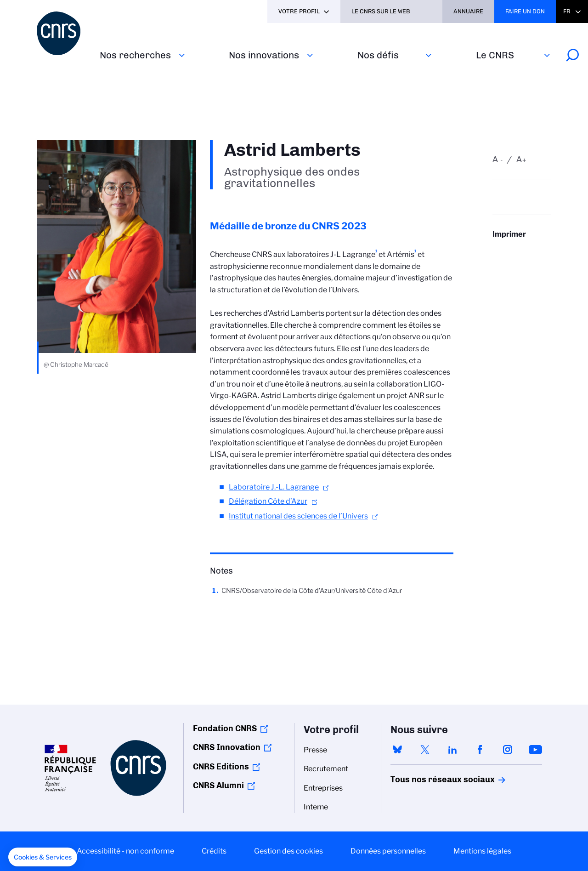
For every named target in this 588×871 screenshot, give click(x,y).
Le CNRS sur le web (381, 11)
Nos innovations (264, 55)
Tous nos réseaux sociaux (427, 780)
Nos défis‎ (378, 55)
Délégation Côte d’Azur (268, 501)
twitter (425, 750)
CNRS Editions (221, 767)
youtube (535, 750)
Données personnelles (388, 851)
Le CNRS (495, 55)
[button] (43, 857)
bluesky (397, 750)
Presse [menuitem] (315, 750)
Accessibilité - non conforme (125, 851)
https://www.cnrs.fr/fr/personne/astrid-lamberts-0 (522, 252)
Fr (567, 11)
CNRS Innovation (227, 747)
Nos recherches (135, 55)
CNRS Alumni (218, 786)
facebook (480, 750)
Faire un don (525, 11)
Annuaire (468, 11)
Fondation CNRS (225, 729)
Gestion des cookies (288, 851)
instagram (508, 750)
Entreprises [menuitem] (323, 788)
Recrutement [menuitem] (326, 769)
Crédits (214, 851)
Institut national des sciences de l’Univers (298, 516)
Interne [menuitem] (316, 807)
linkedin (452, 750)
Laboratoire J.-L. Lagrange (274, 487)
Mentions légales (482, 851)
